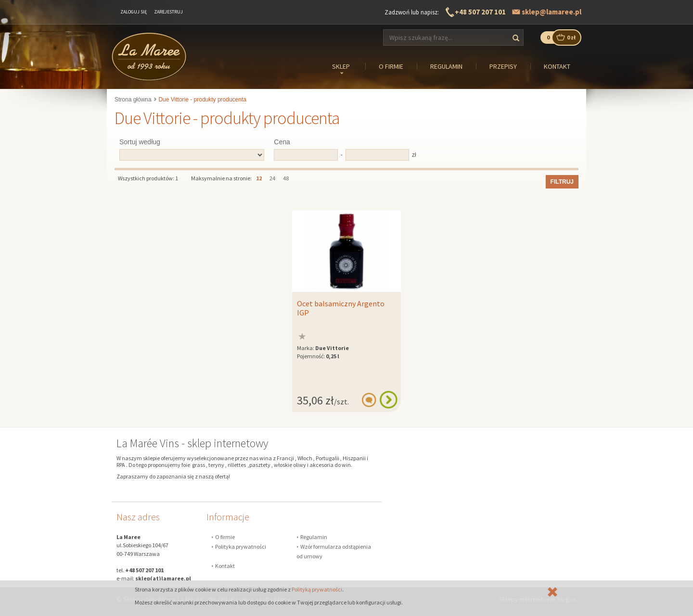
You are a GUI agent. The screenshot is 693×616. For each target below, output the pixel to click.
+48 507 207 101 (480, 12)
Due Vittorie (332, 348)
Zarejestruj (168, 12)
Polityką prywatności (317, 589)
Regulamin (314, 537)
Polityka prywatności (241, 547)
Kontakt (225, 566)
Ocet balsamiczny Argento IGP (341, 308)
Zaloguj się (134, 12)
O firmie (225, 537)
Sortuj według (140, 142)
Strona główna (133, 100)
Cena (282, 142)
